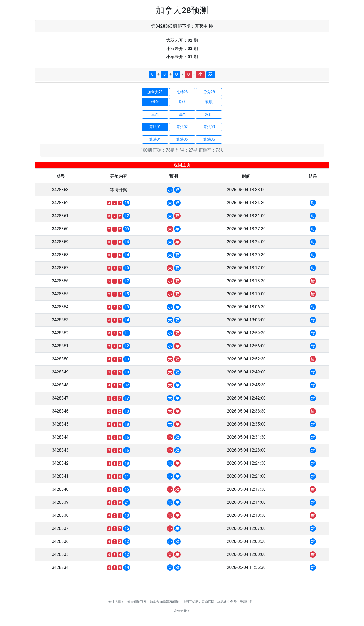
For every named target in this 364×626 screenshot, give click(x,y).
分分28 (209, 92)
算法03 (209, 127)
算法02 (182, 127)
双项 (209, 102)
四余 (182, 114)
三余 (155, 114)
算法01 (155, 127)
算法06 (209, 139)
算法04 (155, 139)
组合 (155, 102)
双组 (209, 114)
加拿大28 (155, 92)
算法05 (182, 139)
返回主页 (182, 165)
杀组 (182, 102)
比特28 (182, 92)
